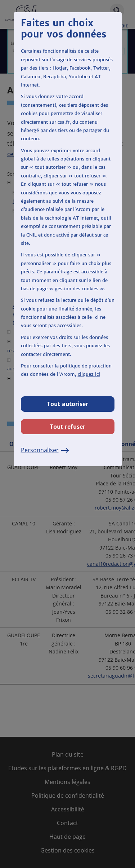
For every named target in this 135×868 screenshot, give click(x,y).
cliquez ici (89, 374)
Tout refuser (67, 427)
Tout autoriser (67, 404)
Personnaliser (45, 450)
